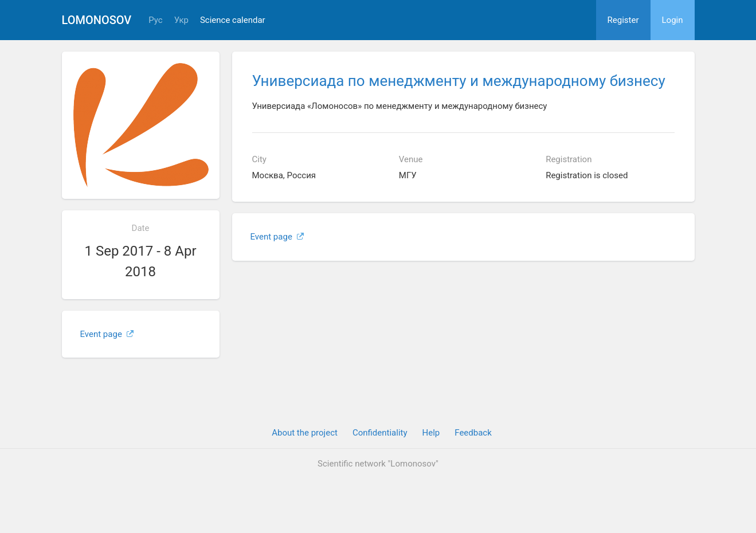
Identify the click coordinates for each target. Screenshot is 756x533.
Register (623, 20)
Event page (107, 334)
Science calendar (233, 20)
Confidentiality (380, 433)
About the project (305, 433)
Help (431, 433)
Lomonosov (97, 20)
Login (673, 20)
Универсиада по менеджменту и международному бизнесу (459, 81)
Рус (155, 20)
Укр (181, 20)
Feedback (473, 433)
